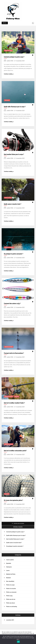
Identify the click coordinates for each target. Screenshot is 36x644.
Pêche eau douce (11, 602)
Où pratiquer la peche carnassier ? (14, 252)
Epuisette (7, 490)
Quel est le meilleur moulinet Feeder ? (14, 400)
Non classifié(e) (10, 580)
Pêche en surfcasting (12, 605)
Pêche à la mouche (11, 587)
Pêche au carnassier (9, 246)
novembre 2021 (10, 619)
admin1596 (10, 61)
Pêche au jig (12, 295)
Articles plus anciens (19, 522)
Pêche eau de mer (11, 598)
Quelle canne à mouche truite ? (13, 203)
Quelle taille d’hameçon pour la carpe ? (15, 106)
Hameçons (7, 100)
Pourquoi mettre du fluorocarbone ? (14, 351)
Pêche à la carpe (8, 51)
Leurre (6, 295)
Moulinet (7, 147)
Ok (18, 642)
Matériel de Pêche (9, 344)
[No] (34, 639)
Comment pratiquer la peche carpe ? (14, 57)
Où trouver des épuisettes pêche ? (13, 497)
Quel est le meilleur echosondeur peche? (15, 447)
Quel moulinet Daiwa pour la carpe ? (14, 153)
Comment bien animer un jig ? (12, 301)
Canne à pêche (8, 196)
